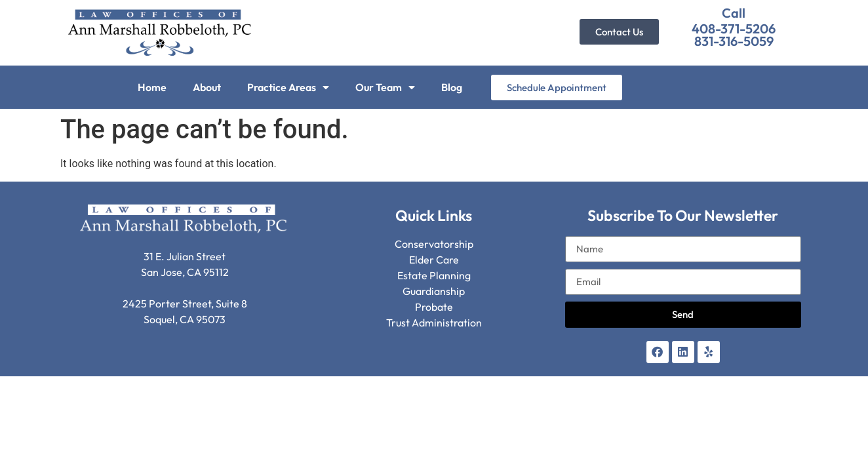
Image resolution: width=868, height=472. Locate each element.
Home (152, 87)
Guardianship (434, 291)
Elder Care (434, 260)
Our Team (385, 87)
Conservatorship (434, 244)
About (207, 87)
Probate (434, 307)
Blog (452, 87)
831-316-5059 (734, 41)
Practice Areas (288, 87)
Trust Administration (434, 323)
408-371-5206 (734, 29)
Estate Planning (434, 275)
